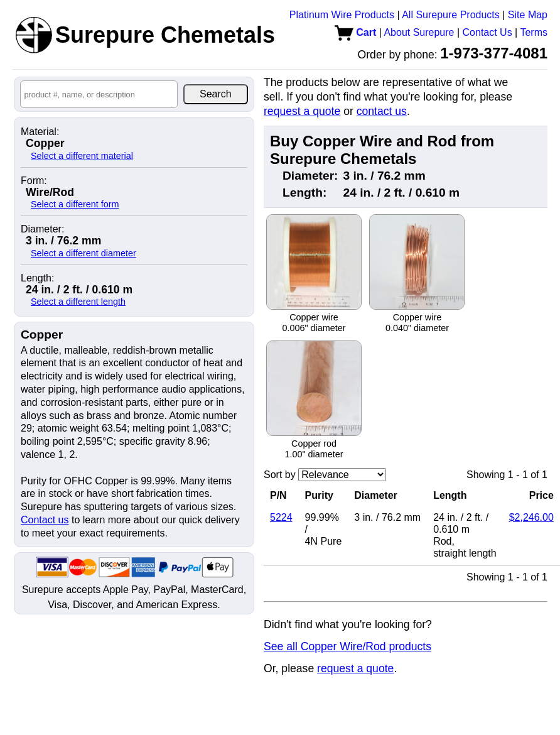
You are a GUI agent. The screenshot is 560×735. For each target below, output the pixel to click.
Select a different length (78, 302)
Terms (534, 32)
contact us (382, 111)
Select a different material (82, 156)
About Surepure (419, 32)
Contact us (45, 520)
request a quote (302, 111)
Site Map (528, 15)
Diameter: (42, 229)
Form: (34, 181)
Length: (37, 278)
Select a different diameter (83, 253)
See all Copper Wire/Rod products (347, 646)
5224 (281, 517)
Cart (355, 32)
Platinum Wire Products (342, 15)
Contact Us (487, 32)
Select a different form (75, 204)
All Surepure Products (451, 15)
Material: (40, 132)
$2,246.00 (531, 517)
